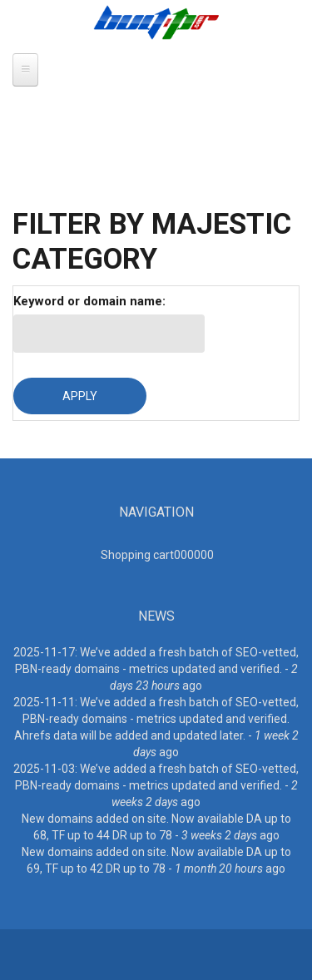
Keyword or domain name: (89, 301)
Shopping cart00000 (157, 555)
